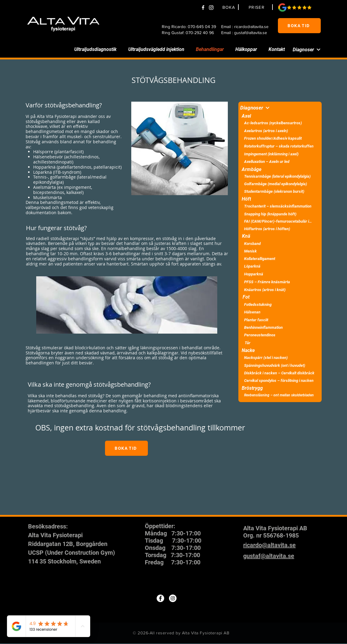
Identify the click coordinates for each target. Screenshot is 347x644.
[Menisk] (280, 251)
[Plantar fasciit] (280, 320)
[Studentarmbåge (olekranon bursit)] (280, 191)
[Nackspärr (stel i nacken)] (280, 358)
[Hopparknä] (280, 274)
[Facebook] (203, 8)
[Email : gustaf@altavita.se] (247, 33)
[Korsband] (280, 244)
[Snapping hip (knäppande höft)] (280, 214)
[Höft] (275, 199)
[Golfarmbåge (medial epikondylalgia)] (280, 184)
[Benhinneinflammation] (280, 327)
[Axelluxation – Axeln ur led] (280, 162)
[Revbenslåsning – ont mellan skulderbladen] (280, 395)
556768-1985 (281, 535)
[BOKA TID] (299, 26)
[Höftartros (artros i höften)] (280, 229)
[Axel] (275, 116)
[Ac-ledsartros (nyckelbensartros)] (280, 123)
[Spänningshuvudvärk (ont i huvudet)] (280, 365)
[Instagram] (173, 598)
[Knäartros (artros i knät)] (280, 290)
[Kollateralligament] (280, 259)
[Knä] (275, 236)
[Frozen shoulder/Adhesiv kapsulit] (280, 138)
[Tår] (280, 343)
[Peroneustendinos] (280, 335)
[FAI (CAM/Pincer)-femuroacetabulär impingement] (280, 221)
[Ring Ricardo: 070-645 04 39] (190, 27)
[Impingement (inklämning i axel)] (280, 154)
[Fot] (275, 297)
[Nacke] (275, 350)
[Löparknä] (280, 266)
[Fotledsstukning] (280, 305)
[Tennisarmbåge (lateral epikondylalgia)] (280, 176)
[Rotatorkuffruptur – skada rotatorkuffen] (280, 146)
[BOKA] (230, 7)
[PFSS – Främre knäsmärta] (280, 282)
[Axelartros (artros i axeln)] (280, 131)
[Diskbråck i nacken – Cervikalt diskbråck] (280, 373)
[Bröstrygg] (275, 388)
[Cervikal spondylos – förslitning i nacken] (280, 381)
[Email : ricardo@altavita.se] (247, 27)
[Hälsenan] (280, 312)
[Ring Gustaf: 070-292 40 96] (190, 33)
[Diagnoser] (302, 49)
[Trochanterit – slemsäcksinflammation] (280, 206)
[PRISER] (258, 7)
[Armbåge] (275, 169)
